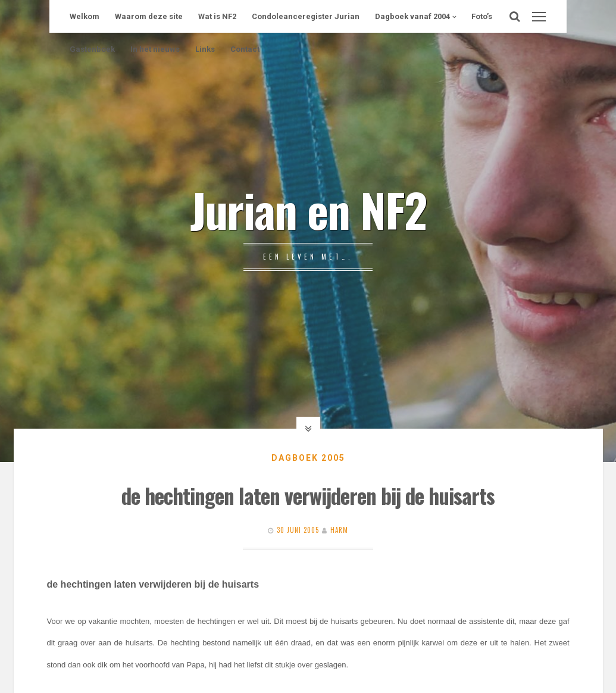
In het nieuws (155, 49)
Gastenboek (92, 49)
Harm (339, 530)
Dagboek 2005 (308, 458)
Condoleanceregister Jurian (306, 16)
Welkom (85, 16)
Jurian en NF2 (308, 209)
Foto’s (482, 16)
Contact (245, 49)
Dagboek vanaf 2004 (412, 16)
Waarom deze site (149, 16)
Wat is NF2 (217, 16)
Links (205, 49)
